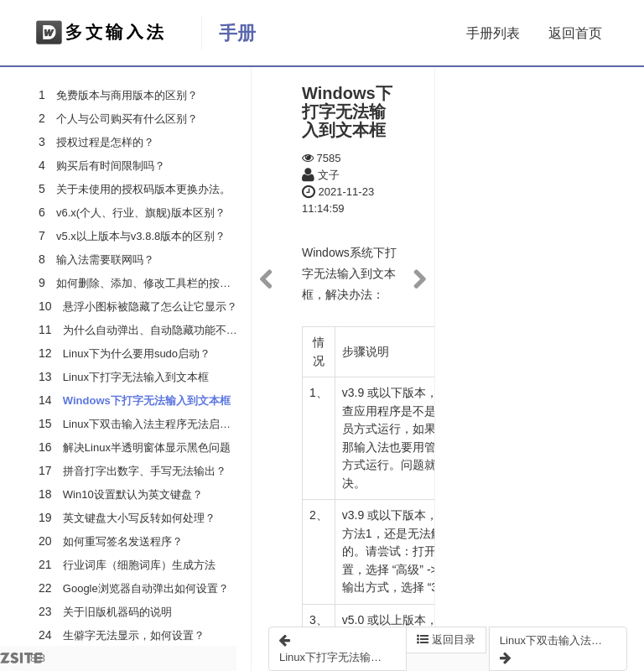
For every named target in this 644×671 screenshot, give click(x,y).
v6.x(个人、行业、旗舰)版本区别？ (141, 213)
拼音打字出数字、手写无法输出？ (145, 471)
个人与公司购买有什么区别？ (127, 119)
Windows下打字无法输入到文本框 (147, 401)
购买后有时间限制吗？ (111, 166)
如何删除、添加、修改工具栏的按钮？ (149, 283)
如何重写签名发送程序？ (123, 541)
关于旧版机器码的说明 (117, 612)
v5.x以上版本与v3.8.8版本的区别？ (141, 236)
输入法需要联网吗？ (105, 260)
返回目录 (446, 640)
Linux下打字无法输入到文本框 (136, 377)
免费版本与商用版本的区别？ (127, 95)
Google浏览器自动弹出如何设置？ (146, 588)
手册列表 (493, 33)
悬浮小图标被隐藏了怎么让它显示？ (150, 307)
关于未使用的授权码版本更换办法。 (143, 189)
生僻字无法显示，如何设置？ (134, 635)
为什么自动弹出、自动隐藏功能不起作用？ (166, 330)
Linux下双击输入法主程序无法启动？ (152, 424)
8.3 (23, 661)
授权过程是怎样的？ (105, 142)
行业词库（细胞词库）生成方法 (139, 565)
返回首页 (575, 33)
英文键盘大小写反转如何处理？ (139, 518)
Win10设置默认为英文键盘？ (133, 494)
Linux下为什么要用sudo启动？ (137, 354)
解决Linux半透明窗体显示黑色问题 (147, 447)
